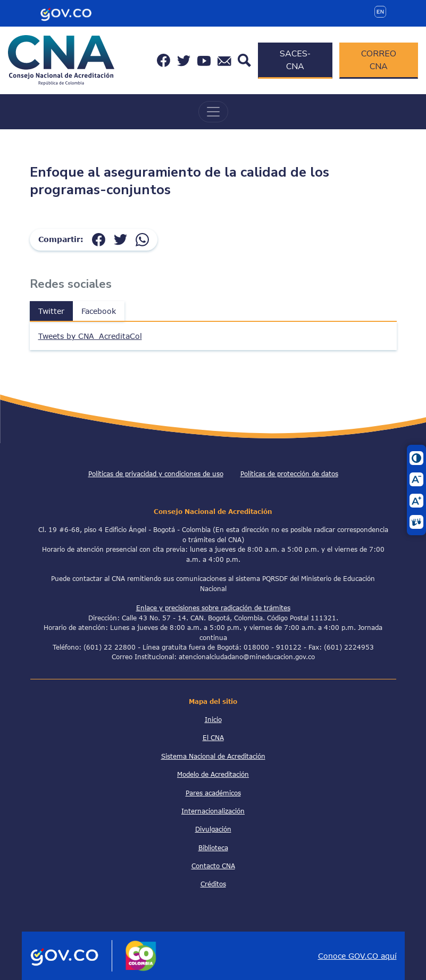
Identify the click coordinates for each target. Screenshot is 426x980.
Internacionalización (213, 811)
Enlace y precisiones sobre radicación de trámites (213, 608)
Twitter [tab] (51, 311)
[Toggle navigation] (213, 112)
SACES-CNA (295, 60)
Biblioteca (213, 848)
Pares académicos (213, 793)
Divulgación (213, 829)
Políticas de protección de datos (289, 474)
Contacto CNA (213, 866)
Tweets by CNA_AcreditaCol (90, 336)
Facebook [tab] (99, 311)
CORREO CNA (379, 60)
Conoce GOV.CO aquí (357, 956)
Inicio (213, 719)
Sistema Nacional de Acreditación (213, 756)
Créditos (213, 884)
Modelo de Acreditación (213, 774)
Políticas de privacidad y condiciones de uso (156, 474)
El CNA (213, 737)
